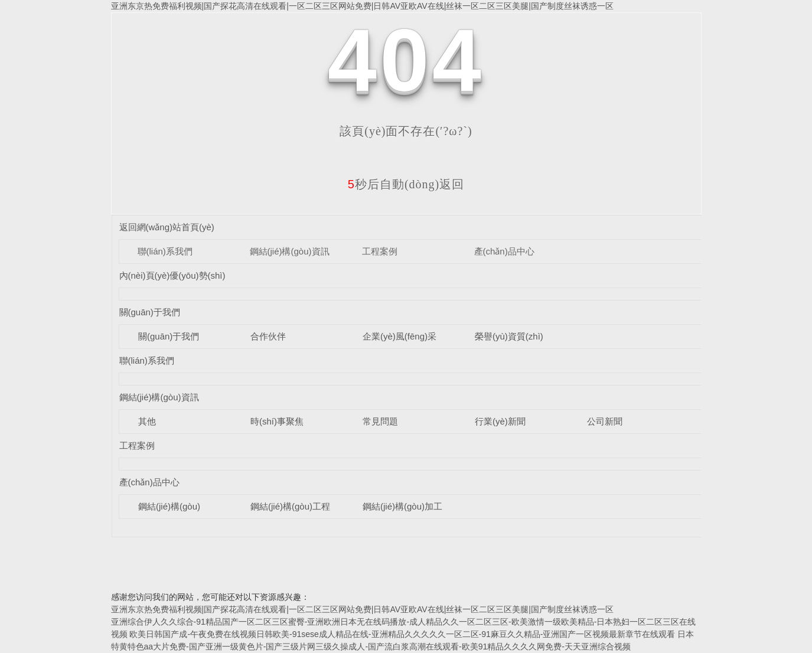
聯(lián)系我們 (165, 251)
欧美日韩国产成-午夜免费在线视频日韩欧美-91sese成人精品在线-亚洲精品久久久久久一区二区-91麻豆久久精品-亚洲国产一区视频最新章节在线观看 (402, 634)
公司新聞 (605, 421)
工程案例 (380, 251)
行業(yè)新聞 (500, 421)
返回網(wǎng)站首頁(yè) (167, 227)
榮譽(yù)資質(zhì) (509, 336)
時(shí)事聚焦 (277, 421)
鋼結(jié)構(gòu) (169, 506)
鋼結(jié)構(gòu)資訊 (290, 251)
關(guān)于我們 (150, 312)
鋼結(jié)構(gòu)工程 (290, 506)
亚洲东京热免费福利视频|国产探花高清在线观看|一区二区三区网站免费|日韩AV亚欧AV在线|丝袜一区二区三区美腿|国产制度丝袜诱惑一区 (362, 6)
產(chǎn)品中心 (504, 251)
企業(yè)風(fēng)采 (400, 336)
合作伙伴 (268, 336)
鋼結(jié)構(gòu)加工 (402, 506)
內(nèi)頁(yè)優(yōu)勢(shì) (172, 275)
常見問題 (380, 421)
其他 (147, 421)
